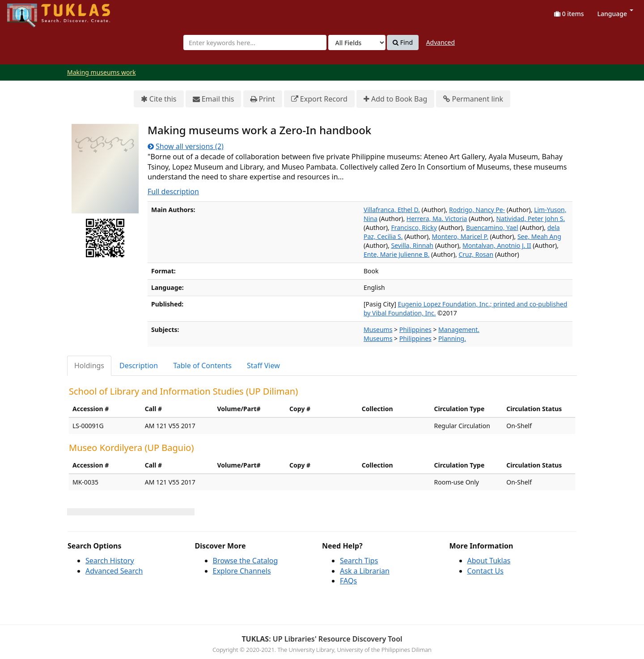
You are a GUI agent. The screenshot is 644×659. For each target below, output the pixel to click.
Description (139, 366)
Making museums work (102, 72)
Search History (110, 561)
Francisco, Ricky (414, 227)
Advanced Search (114, 571)
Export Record (319, 99)
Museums (378, 329)
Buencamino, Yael (492, 227)
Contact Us (485, 571)
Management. (459, 329)
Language (615, 14)
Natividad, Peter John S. (530, 219)
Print (263, 99)
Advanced (441, 42)
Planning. (452, 338)
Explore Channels (242, 571)
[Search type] (357, 43)
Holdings (89, 366)
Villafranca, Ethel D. (392, 210)
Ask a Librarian (365, 571)
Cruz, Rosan (476, 254)
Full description (173, 191)
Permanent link (473, 99)
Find (403, 43)
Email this (214, 99)
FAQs (348, 581)
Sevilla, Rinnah (412, 245)
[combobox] (255, 43)
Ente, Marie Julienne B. (396, 254)
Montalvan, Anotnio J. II (497, 245)
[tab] (90, 366)
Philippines (415, 329)
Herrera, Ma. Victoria (437, 219)
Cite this (159, 99)
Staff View (263, 366)
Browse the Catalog (246, 561)
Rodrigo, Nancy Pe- (477, 210)
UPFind (29, 11)
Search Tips (359, 561)
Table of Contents (202, 366)
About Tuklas (489, 561)
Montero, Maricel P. (460, 236)
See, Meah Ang (539, 236)
